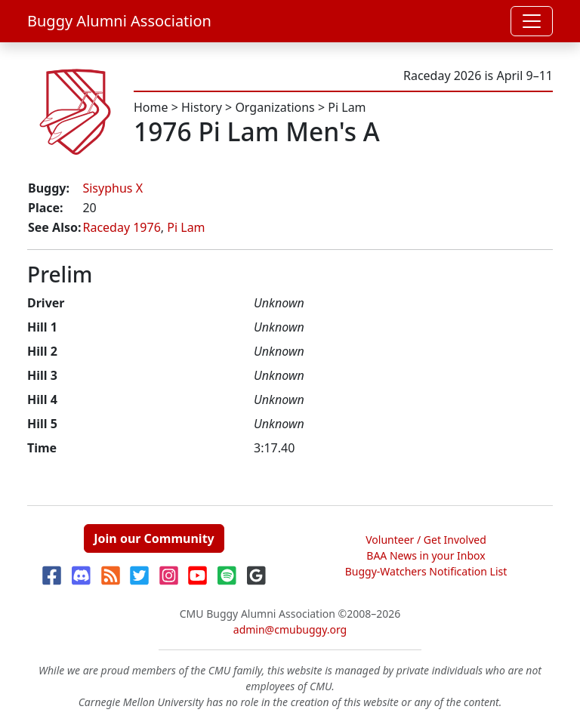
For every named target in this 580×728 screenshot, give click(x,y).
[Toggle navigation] (532, 21)
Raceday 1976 (121, 227)
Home (151, 107)
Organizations (275, 107)
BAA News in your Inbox (426, 555)
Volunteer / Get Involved (426, 540)
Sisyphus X (113, 188)
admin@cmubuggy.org (290, 629)
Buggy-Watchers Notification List (426, 571)
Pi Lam (347, 107)
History (202, 107)
